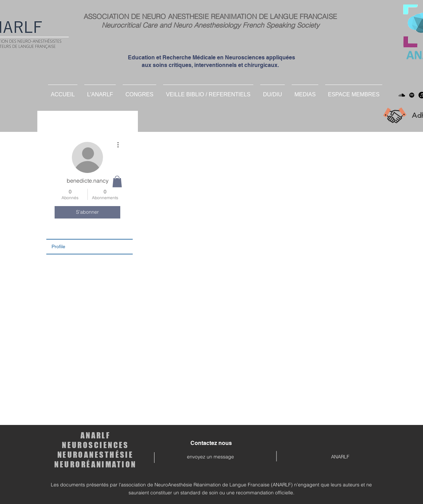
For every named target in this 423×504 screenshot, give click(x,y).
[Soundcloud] (402, 95)
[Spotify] (412, 95)
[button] (272, 91)
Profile (58, 246)
